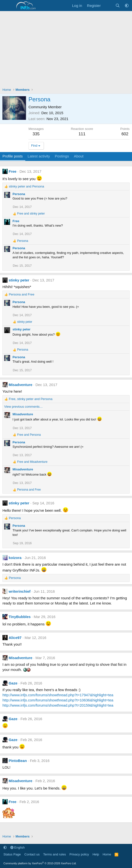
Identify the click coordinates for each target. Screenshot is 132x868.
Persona (19, 194)
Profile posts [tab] (13, 156)
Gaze (13, 683)
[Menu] (7, 6)
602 (125, 134)
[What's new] (108, 6)
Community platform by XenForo (40, 863)
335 (36, 134)
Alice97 (15, 638)
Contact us (32, 854)
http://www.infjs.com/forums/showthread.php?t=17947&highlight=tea (58, 695)
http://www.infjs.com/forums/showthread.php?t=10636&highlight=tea (58, 700)
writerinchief (20, 591)
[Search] (118, 6)
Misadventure (20, 385)
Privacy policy (79, 854)
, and (31, 399)
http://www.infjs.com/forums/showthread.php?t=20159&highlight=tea (58, 705)
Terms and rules (54, 854)
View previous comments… (23, 407)
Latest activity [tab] (39, 156)
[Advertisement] (66, 48)
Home (107, 854)
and (26, 186)
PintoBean (18, 761)
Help (96, 854)
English (18, 847)
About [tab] (79, 156)
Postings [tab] (62, 156)
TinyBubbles (20, 617)
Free (13, 171)
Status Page (12, 854)
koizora (15, 558)
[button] (127, 6)
